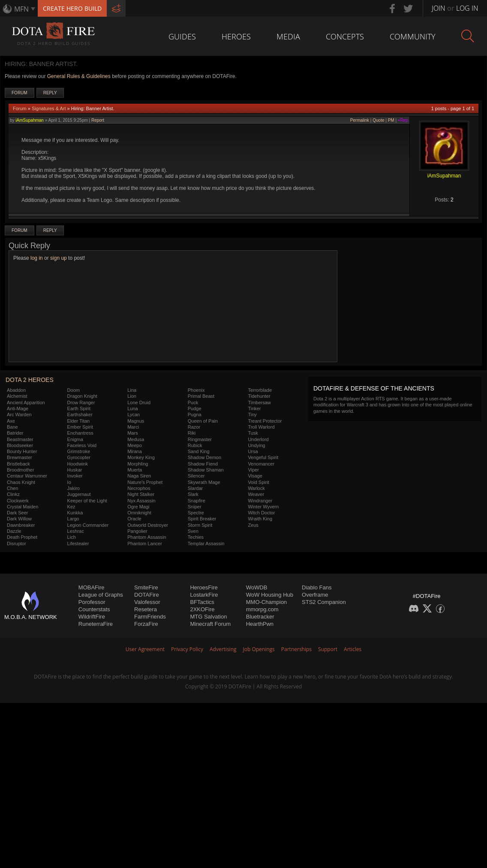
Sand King (199, 451)
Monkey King (141, 457)
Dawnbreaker (21, 525)
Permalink (360, 120)
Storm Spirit (200, 525)
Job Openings (259, 649)
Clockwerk (18, 501)
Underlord (258, 439)
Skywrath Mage (204, 482)
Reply (50, 93)
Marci (133, 427)
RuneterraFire (96, 624)
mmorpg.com (262, 609)
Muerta (135, 470)
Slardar (195, 488)
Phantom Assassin (147, 537)
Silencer (196, 476)
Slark (193, 494)
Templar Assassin (206, 544)
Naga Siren (139, 476)
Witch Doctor (261, 513)
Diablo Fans (317, 587)
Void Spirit (259, 482)
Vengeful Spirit (263, 457)
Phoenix (196, 390)
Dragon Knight (82, 396)
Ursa (253, 451)
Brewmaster (20, 457)
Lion (132, 396)
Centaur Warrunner (27, 476)
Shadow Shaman (206, 470)
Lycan (134, 414)
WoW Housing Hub (270, 595)
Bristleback (18, 464)
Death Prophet (22, 537)
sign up (59, 258)
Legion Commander (88, 525)
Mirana (135, 451)
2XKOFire (202, 609)
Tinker (254, 408)
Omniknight (139, 513)
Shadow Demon (204, 457)
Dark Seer (18, 513)
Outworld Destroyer (148, 525)
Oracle (134, 519)
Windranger (260, 501)
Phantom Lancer (145, 544)
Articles (353, 649)
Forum (20, 93)
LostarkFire (204, 595)
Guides (182, 36)
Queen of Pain (203, 421)
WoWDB (257, 587)
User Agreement (145, 649)
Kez (71, 507)
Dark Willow (19, 519)
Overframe (315, 595)
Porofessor (92, 602)
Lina (132, 390)
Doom (74, 390)
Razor (194, 427)
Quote (378, 120)
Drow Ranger (81, 402)
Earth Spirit (79, 408)
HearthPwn (260, 624)
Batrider (15, 433)
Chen (12, 488)
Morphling (138, 464)
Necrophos (139, 488)
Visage (255, 476)
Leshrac (76, 531)
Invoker (75, 476)
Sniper (195, 507)
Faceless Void (82, 445)
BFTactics (202, 602)
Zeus (253, 525)
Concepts (345, 36)
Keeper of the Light (87, 501)
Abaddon (16, 390)
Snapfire (197, 501)
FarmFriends (150, 617)
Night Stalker (141, 494)
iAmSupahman (30, 120)
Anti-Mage (18, 408)
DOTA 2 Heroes (30, 380)
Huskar (75, 470)
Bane (12, 427)
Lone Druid (139, 402)
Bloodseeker (20, 445)
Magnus (136, 421)
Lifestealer (78, 544)
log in (37, 258)
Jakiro (74, 488)
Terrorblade (260, 390)
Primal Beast (201, 396)
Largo (73, 519)
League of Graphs (101, 595)
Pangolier (137, 531)
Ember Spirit (80, 427)
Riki (192, 433)
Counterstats (94, 609)
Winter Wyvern (263, 507)
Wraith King (260, 519)
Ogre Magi (138, 507)
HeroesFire (204, 587)
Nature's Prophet (145, 482)
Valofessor (147, 602)
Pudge (195, 408)
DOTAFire (147, 595)
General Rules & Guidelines (79, 76)
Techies (196, 537)
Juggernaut (79, 494)
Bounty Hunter (22, 451)
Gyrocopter (79, 457)
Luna (132, 408)
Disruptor (17, 544)
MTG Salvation (208, 617)
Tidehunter (259, 396)
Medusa (136, 439)
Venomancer (261, 464)
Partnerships (296, 649)
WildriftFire (92, 617)
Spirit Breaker (202, 519)
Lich (72, 537)
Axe (11, 421)
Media (288, 36)
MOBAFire (92, 587)
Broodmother (21, 470)
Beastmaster (20, 439)
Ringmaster (200, 439)
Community (413, 36)
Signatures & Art (49, 108)
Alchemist (17, 396)
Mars (132, 433)
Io (69, 482)
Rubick (195, 445)
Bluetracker (260, 617)
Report (98, 120)
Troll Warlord (261, 427)
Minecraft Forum (210, 624)
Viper (253, 470)
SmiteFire (146, 587)
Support (328, 649)
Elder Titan (79, 421)
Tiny (252, 414)
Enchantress (80, 433)
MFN (21, 9)
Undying (256, 445)
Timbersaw (259, 402)
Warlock (256, 488)
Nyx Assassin (141, 501)
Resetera (146, 609)
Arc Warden (19, 414)
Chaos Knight (21, 482)
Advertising (223, 649)
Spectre (196, 513)
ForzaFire (146, 624)
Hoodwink (78, 464)
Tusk (253, 433)
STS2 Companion (324, 602)
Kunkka (75, 513)
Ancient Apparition (26, 402)
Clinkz (13, 494)
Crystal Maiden (23, 507)
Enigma (75, 439)
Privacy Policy (187, 649)
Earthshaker (80, 414)
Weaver (256, 494)
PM (391, 120)
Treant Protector (265, 421)
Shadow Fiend (203, 464)
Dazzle (14, 531)
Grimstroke (79, 451)
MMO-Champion (266, 602)
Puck (193, 402)
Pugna (195, 414)
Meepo (135, 445)
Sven (193, 531)
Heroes (236, 36)
